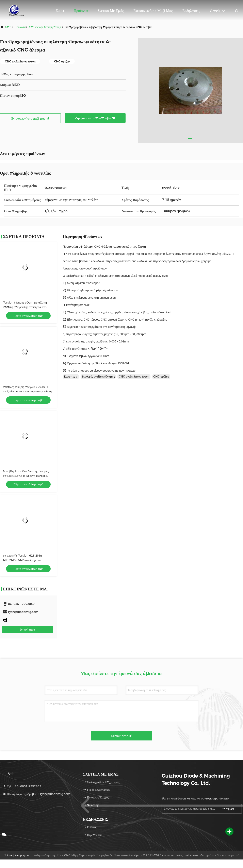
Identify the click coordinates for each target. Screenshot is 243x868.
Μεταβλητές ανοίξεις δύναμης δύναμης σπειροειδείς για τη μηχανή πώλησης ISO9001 (26, 476)
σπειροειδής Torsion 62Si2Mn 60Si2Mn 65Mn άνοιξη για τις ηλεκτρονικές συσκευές (22, 560)
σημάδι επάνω (230, 809)
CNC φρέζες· (161, 377)
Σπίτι (60, 11)
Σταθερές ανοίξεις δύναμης (98, 377)
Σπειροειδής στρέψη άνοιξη (45, 27)
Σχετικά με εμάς (111, 11)
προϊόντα (20, 27)
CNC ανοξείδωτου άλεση (134, 377)
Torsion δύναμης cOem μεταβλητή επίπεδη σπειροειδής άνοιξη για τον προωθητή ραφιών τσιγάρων (25, 307)
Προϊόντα (81, 11)
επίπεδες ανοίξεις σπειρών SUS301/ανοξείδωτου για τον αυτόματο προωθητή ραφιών (27, 391)
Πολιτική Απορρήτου (16, 855)
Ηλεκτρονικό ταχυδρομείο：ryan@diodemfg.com (37, 794)
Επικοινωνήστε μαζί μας (153, 11)
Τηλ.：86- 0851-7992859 (22, 786)
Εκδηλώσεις (191, 11)
